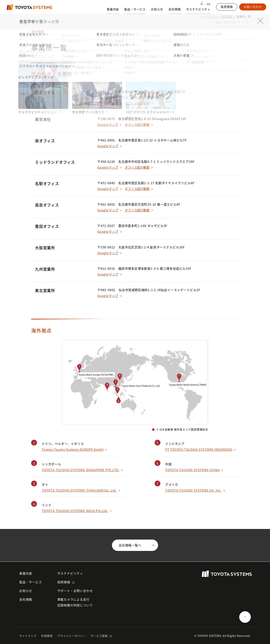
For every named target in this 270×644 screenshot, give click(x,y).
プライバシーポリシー (72, 636)
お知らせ (157, 9)
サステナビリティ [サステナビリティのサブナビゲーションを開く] (198, 9)
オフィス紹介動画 (137, 103)
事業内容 (26, 573)
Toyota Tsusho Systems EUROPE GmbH (73, 449)
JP (202, 4)
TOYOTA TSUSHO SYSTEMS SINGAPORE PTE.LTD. (81, 470)
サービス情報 (99, 636)
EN (209, 4)
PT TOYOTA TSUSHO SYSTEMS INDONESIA (199, 449)
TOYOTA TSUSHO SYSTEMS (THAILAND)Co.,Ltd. (79, 490)
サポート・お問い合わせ (75, 591)
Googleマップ (108, 103)
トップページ (209, 16)
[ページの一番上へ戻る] (245, 617)
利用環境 (47, 636)
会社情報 (227, 16)
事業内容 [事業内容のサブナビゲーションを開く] (113, 9)
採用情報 (64, 582)
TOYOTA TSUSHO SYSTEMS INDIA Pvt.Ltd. (75, 511)
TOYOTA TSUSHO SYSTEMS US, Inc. (193, 490)
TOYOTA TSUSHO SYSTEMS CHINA (192, 470)
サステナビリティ (70, 573)
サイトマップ (28, 636)
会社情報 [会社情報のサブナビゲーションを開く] (175, 9)
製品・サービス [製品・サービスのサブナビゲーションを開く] (135, 9)
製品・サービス (31, 582)
